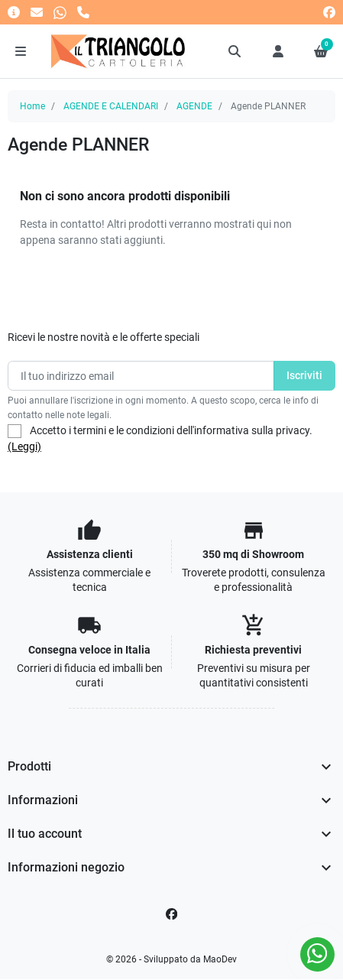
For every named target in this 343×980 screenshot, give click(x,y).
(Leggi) (24, 446)
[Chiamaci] (83, 12)
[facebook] (329, 12)
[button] (235, 51)
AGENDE (194, 106)
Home (32, 106)
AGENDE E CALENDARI (111, 106)
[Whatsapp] (60, 12)
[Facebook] (171, 914)
